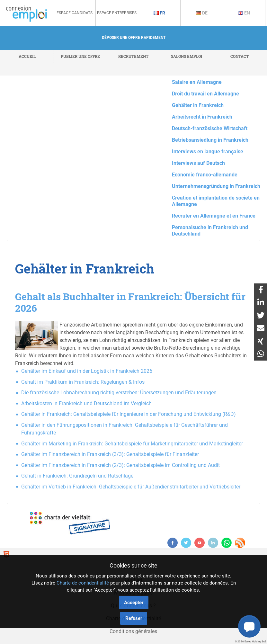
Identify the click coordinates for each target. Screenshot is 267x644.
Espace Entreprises (117, 13)
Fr (159, 13)
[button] (249, 626)
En (244, 13)
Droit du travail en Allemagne (205, 94)
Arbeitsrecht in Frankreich (202, 117)
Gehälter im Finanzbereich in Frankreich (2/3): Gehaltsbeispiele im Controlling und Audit (120, 465)
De (202, 13)
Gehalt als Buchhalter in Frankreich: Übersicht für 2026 (130, 302)
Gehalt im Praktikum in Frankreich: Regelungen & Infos (83, 382)
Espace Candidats (75, 13)
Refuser (134, 618)
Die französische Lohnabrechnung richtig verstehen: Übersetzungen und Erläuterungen (119, 393)
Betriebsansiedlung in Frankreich (210, 140)
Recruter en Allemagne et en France (214, 216)
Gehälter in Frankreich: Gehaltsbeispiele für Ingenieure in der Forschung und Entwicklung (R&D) (129, 414)
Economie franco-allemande (205, 175)
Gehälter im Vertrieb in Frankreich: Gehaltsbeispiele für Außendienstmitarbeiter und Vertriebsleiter (131, 487)
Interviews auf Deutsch (198, 163)
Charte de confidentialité (83, 583)
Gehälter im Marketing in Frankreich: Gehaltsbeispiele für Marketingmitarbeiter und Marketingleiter (132, 444)
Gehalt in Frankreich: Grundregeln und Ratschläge (77, 476)
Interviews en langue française (208, 152)
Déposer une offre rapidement (134, 38)
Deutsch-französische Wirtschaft (210, 128)
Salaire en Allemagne (197, 82)
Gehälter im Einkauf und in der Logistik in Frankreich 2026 (87, 371)
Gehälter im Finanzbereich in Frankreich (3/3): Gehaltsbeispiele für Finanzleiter (110, 454)
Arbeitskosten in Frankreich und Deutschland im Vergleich (86, 403)
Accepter (134, 603)
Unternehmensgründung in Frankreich (216, 186)
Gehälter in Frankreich (198, 105)
